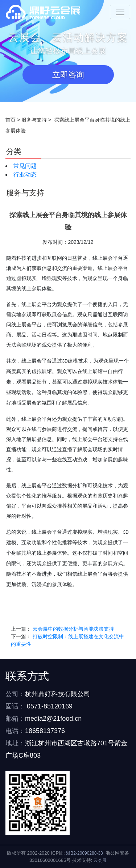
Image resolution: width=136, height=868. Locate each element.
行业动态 (25, 175)
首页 (11, 120)
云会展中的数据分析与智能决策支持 (73, 629)
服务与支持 (34, 120)
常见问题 (25, 166)
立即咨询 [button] (68, 75)
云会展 (100, 860)
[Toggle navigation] (120, 12)
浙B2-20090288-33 (84, 853)
